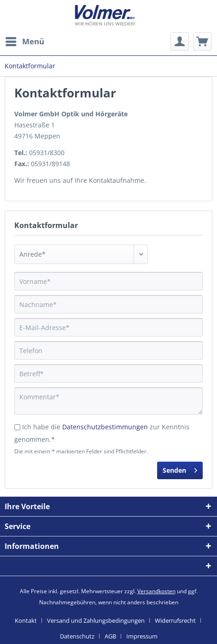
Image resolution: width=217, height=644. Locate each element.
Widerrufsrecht (175, 620)
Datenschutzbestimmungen (105, 427)
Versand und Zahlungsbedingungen (96, 620)
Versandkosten (156, 591)
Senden (180, 469)
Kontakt (26, 620)
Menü (25, 40)
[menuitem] (24, 42)
